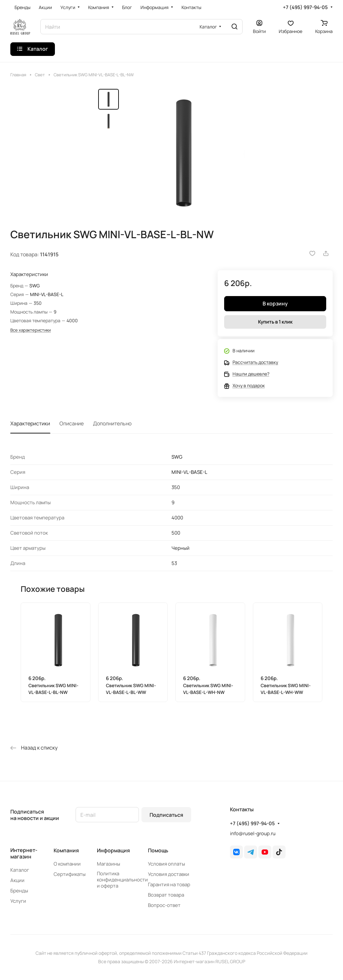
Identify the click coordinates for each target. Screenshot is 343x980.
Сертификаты (70, 874)
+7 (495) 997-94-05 (305, 7)
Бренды (19, 891)
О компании (67, 864)
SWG (35, 286)
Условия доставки (169, 874)
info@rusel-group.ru (253, 833)
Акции (17, 880)
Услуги (18, 901)
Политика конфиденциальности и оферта (122, 880)
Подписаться (166, 815)
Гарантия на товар (169, 884)
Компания (66, 850)
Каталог (20, 870)
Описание (72, 423)
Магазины (109, 864)
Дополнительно (112, 423)
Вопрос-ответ (164, 905)
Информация (113, 850)
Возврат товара (166, 895)
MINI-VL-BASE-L (47, 294)
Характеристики (30, 423)
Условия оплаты (166, 864)
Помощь (158, 850)
